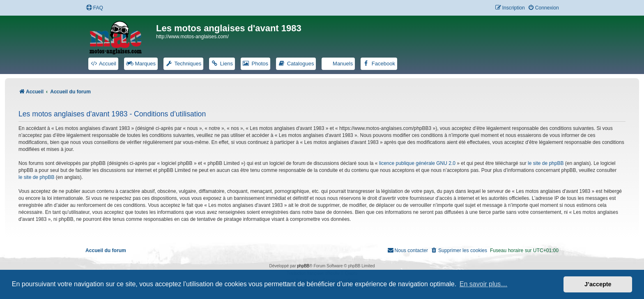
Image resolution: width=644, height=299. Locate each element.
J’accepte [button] (598, 284)
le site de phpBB (546, 163)
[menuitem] (94, 8)
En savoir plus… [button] (484, 284)
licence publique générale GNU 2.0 (417, 163)
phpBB (303, 266)
